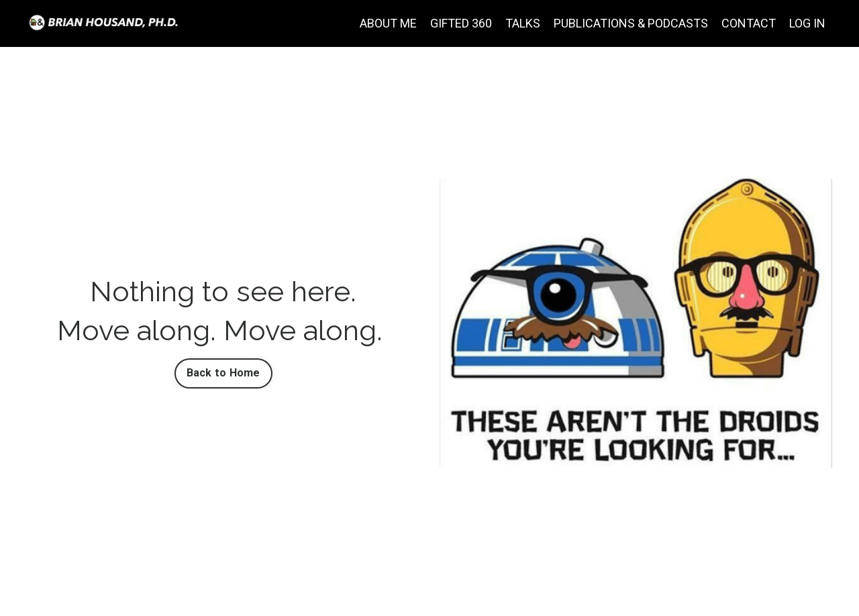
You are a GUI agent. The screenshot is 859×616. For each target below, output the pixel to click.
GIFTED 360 (461, 23)
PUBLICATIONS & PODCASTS (631, 23)
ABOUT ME (388, 23)
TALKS (523, 23)
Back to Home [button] (223, 373)
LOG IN (807, 23)
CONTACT (749, 23)
